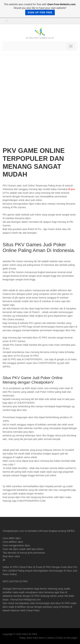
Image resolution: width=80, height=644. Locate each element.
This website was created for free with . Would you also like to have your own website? (40, 9)
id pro (71, 189)
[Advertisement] (40, 104)
